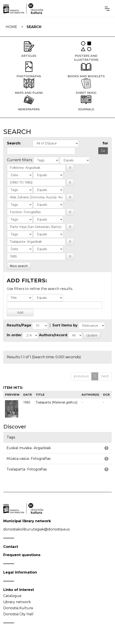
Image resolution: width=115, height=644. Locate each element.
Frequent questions (22, 555)
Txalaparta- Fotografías (27, 469)
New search (19, 266)
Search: (14, 143)
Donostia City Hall (18, 614)
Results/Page (19, 325)
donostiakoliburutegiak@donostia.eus (36, 529)
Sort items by (65, 325)
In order (14, 335)
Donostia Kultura (18, 608)
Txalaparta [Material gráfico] (57, 402)
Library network (17, 602)
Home (11, 27)
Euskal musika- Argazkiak (29, 448)
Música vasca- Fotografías (28, 459)
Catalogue (12, 596)
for (105, 143)
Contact (11, 547)
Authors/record (53, 335)
